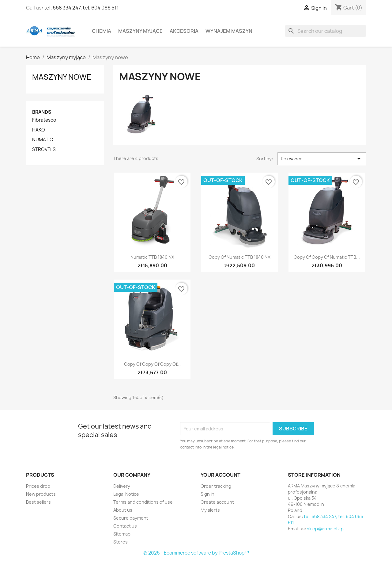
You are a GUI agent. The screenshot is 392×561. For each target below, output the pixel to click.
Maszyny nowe (62, 77)
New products (41, 494)
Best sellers (38, 502)
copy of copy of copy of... (152, 364)
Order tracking (216, 486)
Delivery (122, 486)
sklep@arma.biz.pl (326, 529)
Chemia (102, 31)
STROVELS (44, 150)
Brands (42, 112)
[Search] (326, 31)
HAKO (39, 130)
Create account (217, 502)
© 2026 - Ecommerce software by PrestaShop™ (196, 553)
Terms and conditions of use (143, 502)
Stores (121, 542)
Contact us (125, 526)
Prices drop (38, 486)
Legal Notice (126, 494)
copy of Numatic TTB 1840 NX (239, 257)
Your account (221, 475)
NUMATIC (43, 140)
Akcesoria (184, 31)
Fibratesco (44, 120)
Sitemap (122, 534)
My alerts (210, 510)
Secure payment (131, 518)
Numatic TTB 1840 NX (152, 257)
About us (123, 510)
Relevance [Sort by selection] (322, 159)
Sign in (207, 494)
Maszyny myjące (140, 31)
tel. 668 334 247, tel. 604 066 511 (81, 8)
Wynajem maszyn (229, 31)
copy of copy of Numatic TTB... (327, 257)
